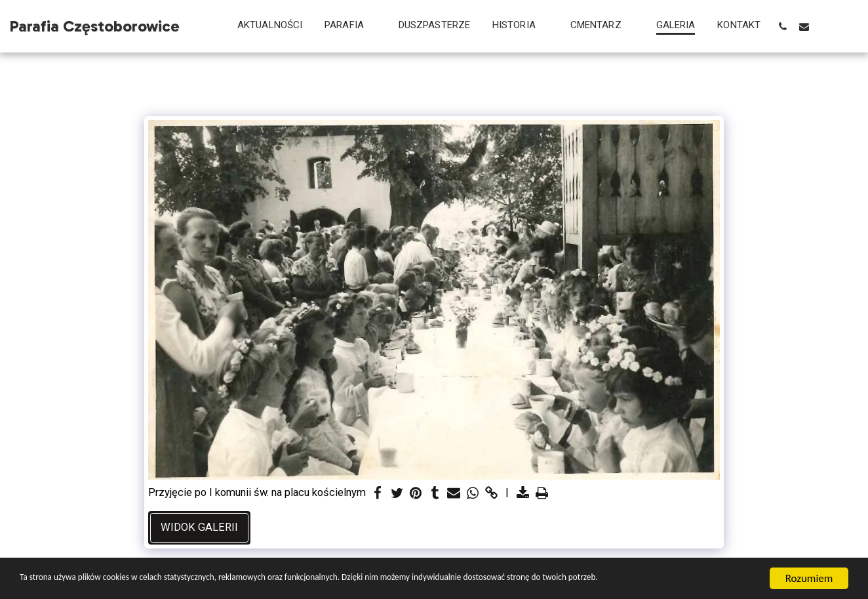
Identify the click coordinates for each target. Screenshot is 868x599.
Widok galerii (199, 527)
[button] (350, 26)
